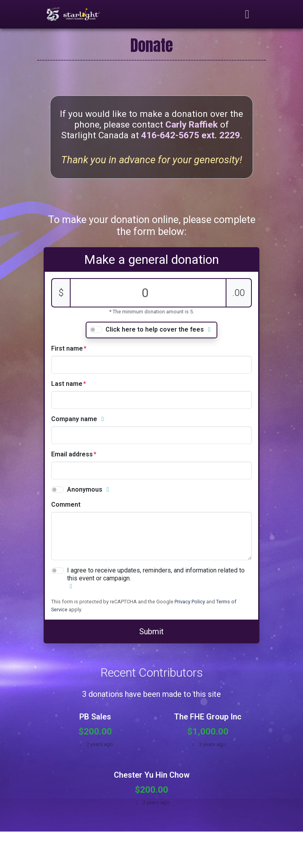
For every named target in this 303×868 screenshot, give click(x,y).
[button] (209, 330)
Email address (72, 454)
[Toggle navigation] (247, 14)
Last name (67, 384)
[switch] (96, 330)
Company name (74, 419)
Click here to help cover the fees (155, 329)
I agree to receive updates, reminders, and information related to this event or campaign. (156, 574)
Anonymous (85, 489)
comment (66, 505)
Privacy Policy (190, 602)
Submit (151, 631)
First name (67, 348)
